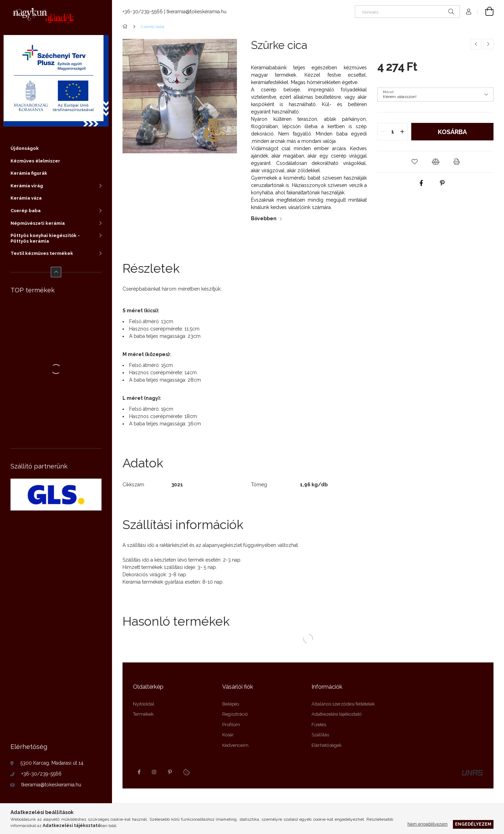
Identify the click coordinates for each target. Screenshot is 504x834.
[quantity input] (393, 132)
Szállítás (320, 735)
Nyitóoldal (144, 704)
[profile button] (469, 12)
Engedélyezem (473, 824)
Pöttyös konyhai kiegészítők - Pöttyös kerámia (45, 238)
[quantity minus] (383, 132)
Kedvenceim (235, 745)
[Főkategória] (126, 27)
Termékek (143, 714)
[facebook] (421, 183)
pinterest (170, 772)
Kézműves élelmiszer (35, 161)
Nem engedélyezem (428, 824)
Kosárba (452, 132)
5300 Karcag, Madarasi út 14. (52, 763)
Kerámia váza (26, 198)
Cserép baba (26, 211)
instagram (154, 772)
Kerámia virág (27, 186)
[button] (414, 162)
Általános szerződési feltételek (343, 704)
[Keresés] (407, 12)
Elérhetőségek (327, 745)
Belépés (231, 704)
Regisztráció (235, 714)
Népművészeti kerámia (38, 223)
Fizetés (319, 725)
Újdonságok (25, 148)
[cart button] (485, 12)
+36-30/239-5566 (41, 774)
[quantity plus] (402, 132)
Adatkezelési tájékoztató (337, 714)
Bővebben (264, 218)
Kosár (228, 735)
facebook (139, 772)
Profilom (231, 725)
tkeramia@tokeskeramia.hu (51, 785)
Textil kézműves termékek (42, 253)
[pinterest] (442, 183)
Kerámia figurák (29, 173)
